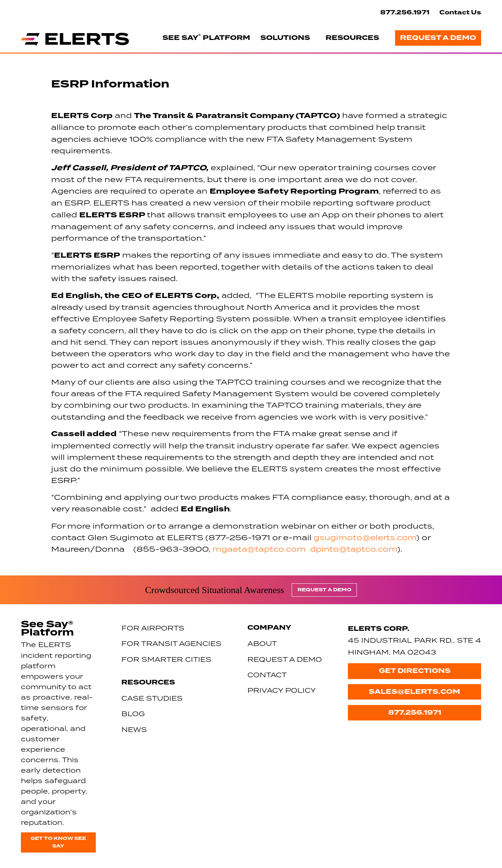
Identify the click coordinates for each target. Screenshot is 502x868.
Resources (352, 38)
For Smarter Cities (166, 659)
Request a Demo (438, 38)
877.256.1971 (405, 12)
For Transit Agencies (171, 643)
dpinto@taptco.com (354, 549)
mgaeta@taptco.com (259, 549)
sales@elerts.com (414, 692)
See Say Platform (206, 37)
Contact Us (460, 12)
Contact (267, 675)
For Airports (153, 628)
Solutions (285, 38)
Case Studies (152, 698)
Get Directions (415, 671)
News (134, 729)
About (262, 643)
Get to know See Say (58, 842)
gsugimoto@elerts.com (365, 537)
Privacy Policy (282, 690)
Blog (133, 713)
